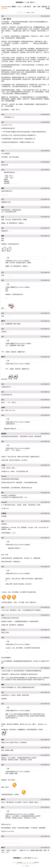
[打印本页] (4, 8)
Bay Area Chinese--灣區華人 (9, 7)
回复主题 (44, 7)
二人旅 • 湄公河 (29, 2)
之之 (19, 7)
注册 (39, 7)
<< (17, 12)
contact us (27, 866)
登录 (34, 7)
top (35, 858)
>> (25, 12)
